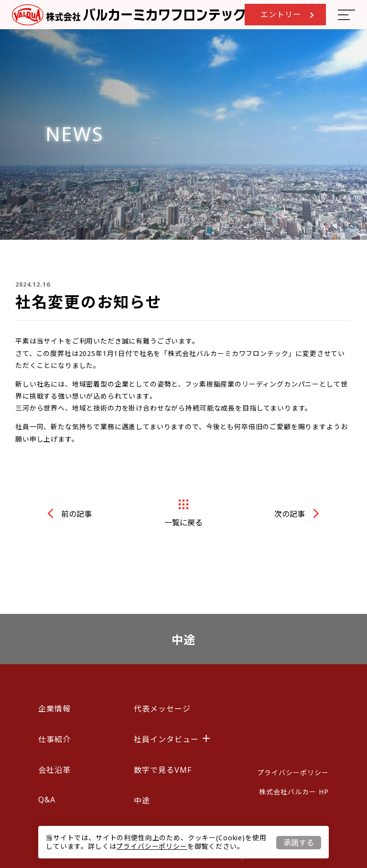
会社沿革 (54, 770)
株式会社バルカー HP (294, 792)
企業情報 (54, 709)
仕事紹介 (54, 739)
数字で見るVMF (163, 770)
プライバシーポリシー (151, 846)
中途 (184, 640)
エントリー (287, 14)
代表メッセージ (162, 709)
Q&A (47, 800)
